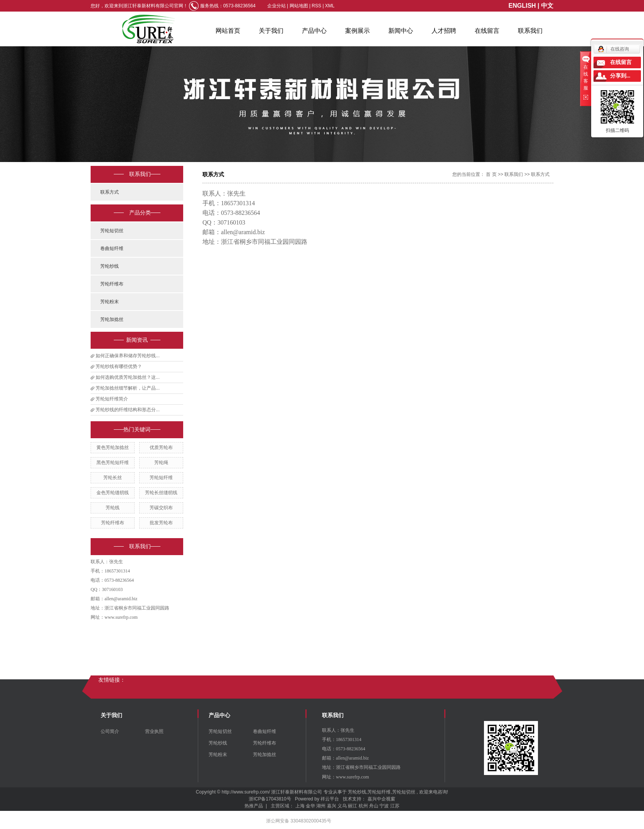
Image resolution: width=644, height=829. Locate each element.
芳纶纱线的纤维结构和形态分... (128, 410)
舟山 (374, 806)
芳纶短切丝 (112, 231)
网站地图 (299, 6)
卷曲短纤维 (112, 248)
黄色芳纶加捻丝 (113, 447)
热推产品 (254, 806)
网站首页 (228, 31)
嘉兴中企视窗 (381, 799)
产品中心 (314, 31)
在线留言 (487, 31)
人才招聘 (444, 31)
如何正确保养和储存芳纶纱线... (128, 356)
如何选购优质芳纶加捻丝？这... (128, 377)
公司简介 (110, 731)
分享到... (620, 76)
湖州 (321, 806)
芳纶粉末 (110, 302)
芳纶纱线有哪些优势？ (119, 366)
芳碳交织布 (161, 508)
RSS (316, 6)
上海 (300, 806)
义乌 (342, 806)
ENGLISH (522, 6)
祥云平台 (330, 799)
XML (330, 6)
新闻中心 (401, 31)
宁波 (384, 806)
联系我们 (530, 31)
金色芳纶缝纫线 (113, 493)
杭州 (363, 806)
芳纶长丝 (113, 478)
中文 (547, 6)
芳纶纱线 (110, 266)
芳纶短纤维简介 (112, 399)
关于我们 (271, 31)
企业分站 (276, 6)
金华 (310, 806)
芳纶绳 (161, 463)
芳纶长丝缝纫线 (161, 493)
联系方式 (110, 192)
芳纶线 (113, 508)
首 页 (491, 174)
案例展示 (357, 31)
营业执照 (154, 731)
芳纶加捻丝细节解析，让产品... (128, 388)
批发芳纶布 (161, 523)
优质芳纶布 (161, 447)
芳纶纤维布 (112, 284)
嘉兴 (332, 806)
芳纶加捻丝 (112, 319)
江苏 (395, 806)
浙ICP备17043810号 (270, 799)
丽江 (352, 806)
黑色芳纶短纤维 (113, 463)
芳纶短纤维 (161, 478)
